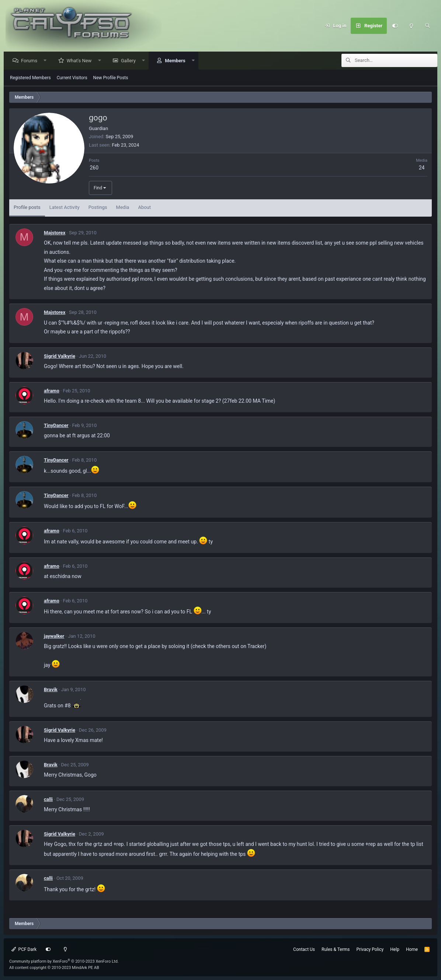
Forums (31, 61)
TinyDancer (56, 426)
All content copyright (54, 968)
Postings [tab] (98, 208)
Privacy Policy (370, 949)
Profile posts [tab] (27, 208)
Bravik (51, 690)
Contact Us (304, 949)
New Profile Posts (111, 78)
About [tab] (144, 208)
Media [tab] (123, 208)
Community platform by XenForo (64, 961)
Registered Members (30, 78)
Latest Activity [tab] (65, 208)
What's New (81, 61)
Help (395, 949)
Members (177, 61)
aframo (52, 391)
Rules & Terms (336, 949)
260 (94, 168)
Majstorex (55, 233)
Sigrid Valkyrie (60, 356)
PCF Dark (24, 949)
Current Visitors (72, 78)
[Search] (427, 26)
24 (422, 168)
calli (48, 800)
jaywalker (54, 636)
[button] (47, 61)
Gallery (130, 61)
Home (412, 949)
